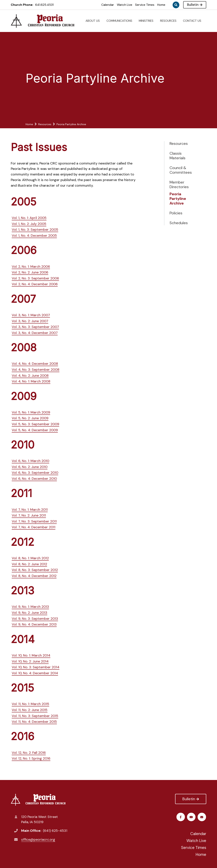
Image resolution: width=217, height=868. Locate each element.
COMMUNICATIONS (121, 21)
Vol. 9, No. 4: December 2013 (34, 624)
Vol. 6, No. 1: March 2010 (30, 461)
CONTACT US (194, 21)
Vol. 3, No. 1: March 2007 (31, 315)
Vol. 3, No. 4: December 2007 (35, 333)
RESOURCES (170, 21)
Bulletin (195, 5)
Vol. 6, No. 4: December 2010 (34, 479)
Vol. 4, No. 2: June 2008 (30, 376)
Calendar (108, 5)
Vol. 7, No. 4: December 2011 (34, 527)
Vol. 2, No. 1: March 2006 (31, 267)
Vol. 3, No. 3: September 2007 (35, 327)
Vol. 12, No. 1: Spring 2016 (31, 758)
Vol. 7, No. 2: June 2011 (29, 515)
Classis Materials (178, 156)
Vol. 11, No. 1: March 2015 (30, 704)
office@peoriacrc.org (38, 839)
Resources (179, 143)
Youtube (191, 817)
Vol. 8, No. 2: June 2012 (29, 564)
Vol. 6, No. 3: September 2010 (35, 473)
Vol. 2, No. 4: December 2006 (35, 284)
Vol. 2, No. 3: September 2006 (35, 278)
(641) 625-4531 (55, 831)
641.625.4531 (44, 5)
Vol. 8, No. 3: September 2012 (35, 570)
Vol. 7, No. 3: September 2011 (34, 521)
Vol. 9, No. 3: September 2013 (35, 619)
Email (202, 817)
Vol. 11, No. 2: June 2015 (30, 710)
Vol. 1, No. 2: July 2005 (29, 224)
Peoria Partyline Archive (178, 199)
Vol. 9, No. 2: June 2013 (30, 613)
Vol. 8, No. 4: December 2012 (34, 576)
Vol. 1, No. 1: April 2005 (29, 218)
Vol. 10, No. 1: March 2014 (31, 655)
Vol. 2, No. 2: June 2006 (30, 272)
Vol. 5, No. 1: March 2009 (31, 412)
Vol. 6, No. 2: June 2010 (30, 467)
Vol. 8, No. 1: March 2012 (30, 558)
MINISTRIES (148, 21)
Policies (176, 213)
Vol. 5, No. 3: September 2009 (35, 424)
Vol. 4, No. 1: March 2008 (31, 381)
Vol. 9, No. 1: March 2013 (30, 607)
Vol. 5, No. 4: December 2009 (35, 430)
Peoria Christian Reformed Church (38, 800)
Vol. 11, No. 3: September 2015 (35, 716)
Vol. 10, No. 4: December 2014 (35, 673)
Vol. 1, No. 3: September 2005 (35, 230)
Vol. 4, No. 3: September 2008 (36, 370)
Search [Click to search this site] (176, 5)
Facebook (181, 817)
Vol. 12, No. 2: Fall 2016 (29, 753)
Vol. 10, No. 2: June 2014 (30, 661)
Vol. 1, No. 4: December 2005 (34, 236)
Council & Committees (181, 170)
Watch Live (125, 5)
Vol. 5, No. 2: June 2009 (30, 418)
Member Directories (179, 185)
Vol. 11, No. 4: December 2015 (34, 722)
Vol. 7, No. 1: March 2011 (30, 510)
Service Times (145, 5)
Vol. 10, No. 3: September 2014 (36, 667)
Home (161, 5)
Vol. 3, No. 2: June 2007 (30, 321)
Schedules (179, 223)
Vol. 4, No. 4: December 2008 (35, 364)
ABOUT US (94, 21)
